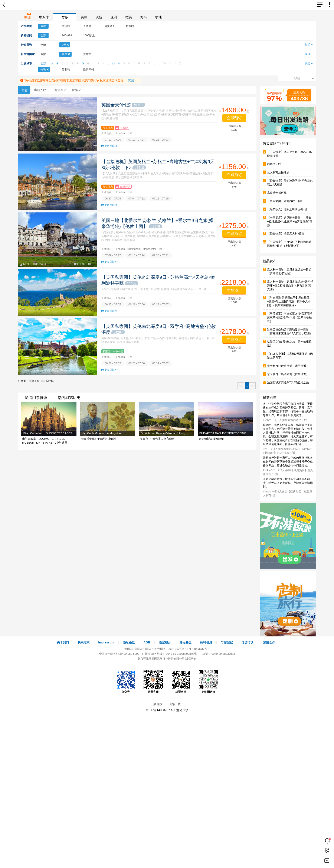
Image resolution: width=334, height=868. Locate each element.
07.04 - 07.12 (137, 199)
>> (252, 386)
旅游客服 (153, 682)
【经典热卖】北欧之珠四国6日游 (287, 209)
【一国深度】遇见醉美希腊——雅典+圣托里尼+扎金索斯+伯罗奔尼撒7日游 (290, 221)
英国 (131, 80)
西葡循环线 (274, 164)
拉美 (129, 17)
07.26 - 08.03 (161, 140)
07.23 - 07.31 (161, 255)
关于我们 (63, 642)
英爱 (65, 18)
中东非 (44, 17)
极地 (158, 17)
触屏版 (158, 704)
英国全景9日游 (123, 105)
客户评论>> (40, 264)
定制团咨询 (208, 682)
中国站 (147, 649)
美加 (84, 17)
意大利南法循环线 (278, 172)
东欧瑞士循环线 (277, 193)
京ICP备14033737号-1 (196, 649)
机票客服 (181, 682)
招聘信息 (206, 642)
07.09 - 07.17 (113, 255)
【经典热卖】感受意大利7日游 (286, 234)
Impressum (106, 642)
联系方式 (83, 642)
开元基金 (186, 642)
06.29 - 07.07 (161, 304)
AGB (147, 642)
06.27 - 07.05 (113, 199)
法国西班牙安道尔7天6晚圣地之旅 (288, 382)
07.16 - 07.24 (137, 255)
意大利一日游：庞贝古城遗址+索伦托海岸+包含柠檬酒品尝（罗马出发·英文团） (290, 285)
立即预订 (234, 118)
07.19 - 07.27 (137, 140)
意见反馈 (182, 710)
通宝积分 (165, 642)
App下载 (175, 704)
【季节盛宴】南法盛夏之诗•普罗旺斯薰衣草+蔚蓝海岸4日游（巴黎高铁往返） (290, 317)
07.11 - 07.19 (161, 199)
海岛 (144, 17)
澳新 (99, 17)
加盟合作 (269, 642)
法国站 (138, 649)
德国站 (129, 649)
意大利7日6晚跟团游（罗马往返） (288, 374)
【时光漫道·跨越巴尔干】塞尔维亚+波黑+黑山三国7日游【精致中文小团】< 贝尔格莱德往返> (289, 301)
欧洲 (27, 17)
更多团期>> (111, 146)
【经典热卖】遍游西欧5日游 (284, 201)
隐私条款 (129, 642)
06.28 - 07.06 (137, 304)
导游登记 (227, 642)
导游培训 (248, 642)
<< (241, 386)
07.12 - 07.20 (113, 140)
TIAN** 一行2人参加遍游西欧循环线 (285, 420)
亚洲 (114, 17)
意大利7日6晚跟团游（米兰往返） (288, 366)
